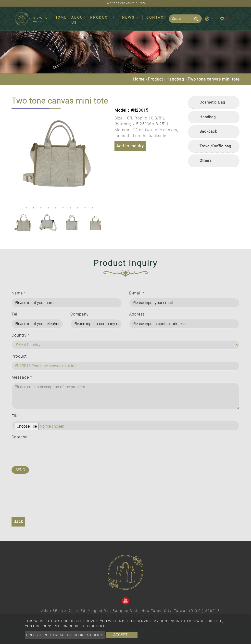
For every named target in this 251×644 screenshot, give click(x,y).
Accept (120, 635)
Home (62, 17)
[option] (59, 156)
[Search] (185, 19)
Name (19, 293)
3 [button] (41, 208)
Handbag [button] (208, 117)
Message (22, 377)
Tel (14, 314)
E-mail (137, 293)
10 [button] (92, 208)
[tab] (214, 103)
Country (21, 335)
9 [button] (85, 208)
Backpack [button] (208, 131)
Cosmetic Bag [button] (212, 102)
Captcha (20, 437)
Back (18, 521)
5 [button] (56, 208)
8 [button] (78, 208)
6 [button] (63, 208)
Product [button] (101, 17)
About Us (79, 20)
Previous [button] (15, 156)
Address (137, 314)
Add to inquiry (130, 146)
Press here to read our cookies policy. (65, 635)
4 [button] (48, 208)
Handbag (175, 79)
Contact (156, 17)
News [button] (129, 17)
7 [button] (70, 208)
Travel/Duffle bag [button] (215, 146)
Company (80, 314)
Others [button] (206, 161)
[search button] (195, 21)
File (15, 416)
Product (155, 79)
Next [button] (102, 156)
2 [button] (34, 208)
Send (20, 470)
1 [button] (26, 208)
